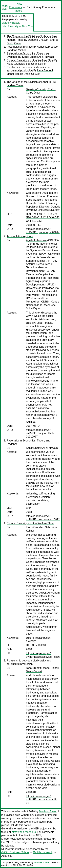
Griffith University (43, 852)
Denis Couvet (32, 74)
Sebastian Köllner (36, 64)
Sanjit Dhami (30, 57)
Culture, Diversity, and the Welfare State (30, 60)
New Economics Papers (16, 7)
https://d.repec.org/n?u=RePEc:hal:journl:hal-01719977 (40, 433)
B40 (28, 508)
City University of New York (17, 26)
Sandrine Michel (16, 50)
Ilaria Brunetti (45, 70)
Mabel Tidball (14, 74)
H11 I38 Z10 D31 (36, 645)
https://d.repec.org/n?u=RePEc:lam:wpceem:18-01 (42, 800)
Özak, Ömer (14, 43)
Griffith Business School (15, 852)
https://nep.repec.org (24, 832)
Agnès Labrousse (47, 47)
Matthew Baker (10, 23)
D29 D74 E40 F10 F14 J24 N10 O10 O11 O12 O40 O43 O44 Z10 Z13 (43, 217)
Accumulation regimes (20, 47)
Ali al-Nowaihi (46, 57)
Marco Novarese (11, 839)
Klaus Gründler (15, 64)
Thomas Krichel (41, 862)
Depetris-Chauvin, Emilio (42, 40)
